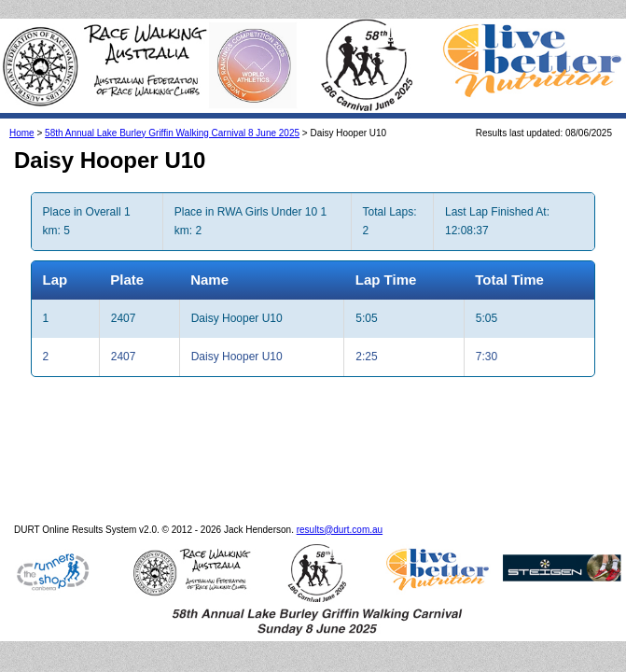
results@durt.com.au (340, 511)
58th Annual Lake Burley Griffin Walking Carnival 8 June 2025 (172, 114)
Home (22, 114)
